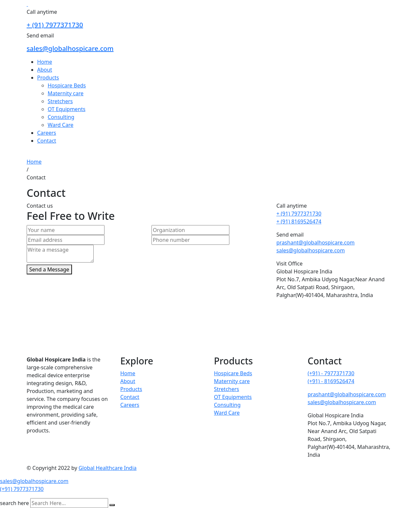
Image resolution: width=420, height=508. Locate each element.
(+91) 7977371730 (22, 489)
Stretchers (60, 101)
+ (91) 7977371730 (55, 25)
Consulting (61, 117)
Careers (47, 133)
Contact (47, 141)
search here (14, 503)
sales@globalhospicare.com (70, 48)
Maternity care (66, 93)
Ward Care (60, 125)
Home (45, 62)
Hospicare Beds (67, 85)
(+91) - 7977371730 (331, 373)
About (45, 70)
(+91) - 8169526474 (331, 381)
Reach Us (38, 154)
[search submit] (112, 505)
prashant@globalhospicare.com (315, 242)
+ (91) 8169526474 (299, 221)
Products (48, 78)
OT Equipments (67, 109)
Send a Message (49, 269)
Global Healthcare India (108, 468)
